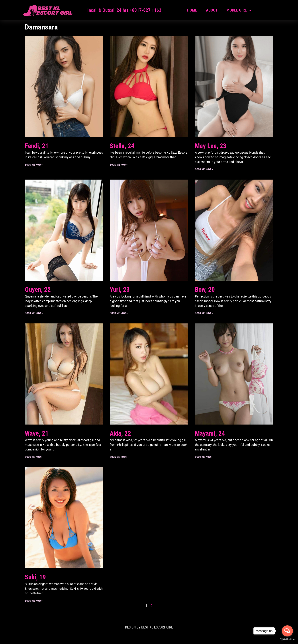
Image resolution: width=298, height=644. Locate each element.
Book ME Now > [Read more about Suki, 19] (34, 601)
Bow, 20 (205, 290)
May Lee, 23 (211, 146)
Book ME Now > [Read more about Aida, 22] (119, 457)
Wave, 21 (37, 433)
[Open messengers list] (287, 631)
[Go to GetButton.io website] (287, 639)
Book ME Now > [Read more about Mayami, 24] (204, 457)
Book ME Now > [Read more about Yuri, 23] (119, 313)
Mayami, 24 (210, 433)
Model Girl (239, 10)
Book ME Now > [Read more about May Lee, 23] (204, 169)
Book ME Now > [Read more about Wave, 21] (34, 457)
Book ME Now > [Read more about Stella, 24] (119, 165)
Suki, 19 (35, 577)
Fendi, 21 (37, 146)
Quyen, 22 (38, 290)
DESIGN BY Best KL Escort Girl (149, 627)
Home (192, 10)
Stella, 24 (122, 146)
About (212, 10)
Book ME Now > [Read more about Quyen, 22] (34, 313)
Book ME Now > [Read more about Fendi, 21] (34, 165)
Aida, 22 (120, 433)
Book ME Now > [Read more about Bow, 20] (204, 313)
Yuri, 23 (120, 290)
